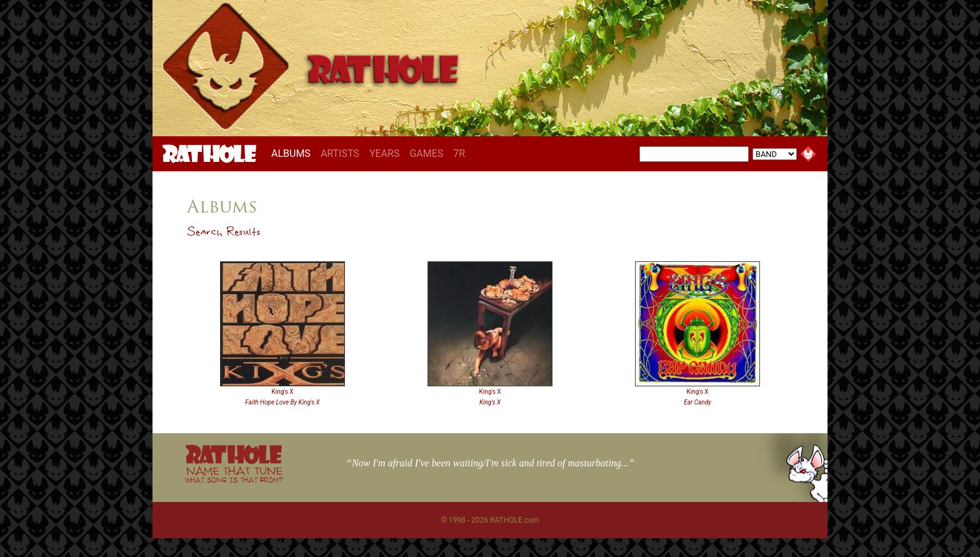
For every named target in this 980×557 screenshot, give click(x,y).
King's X (282, 392)
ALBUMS (293, 153)
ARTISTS (340, 153)
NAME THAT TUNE (234, 474)
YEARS (385, 153)
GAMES (426, 153)
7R (459, 153)
